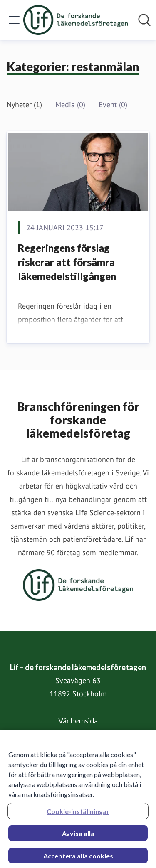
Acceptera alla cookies (78, 858)
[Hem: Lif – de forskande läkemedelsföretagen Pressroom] (76, 20)
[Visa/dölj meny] (14, 20)
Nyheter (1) (24, 105)
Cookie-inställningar (78, 813)
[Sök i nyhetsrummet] (144, 20)
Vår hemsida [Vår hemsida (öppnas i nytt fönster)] (78, 720)
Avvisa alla (78, 835)
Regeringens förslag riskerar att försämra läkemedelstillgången (67, 262)
